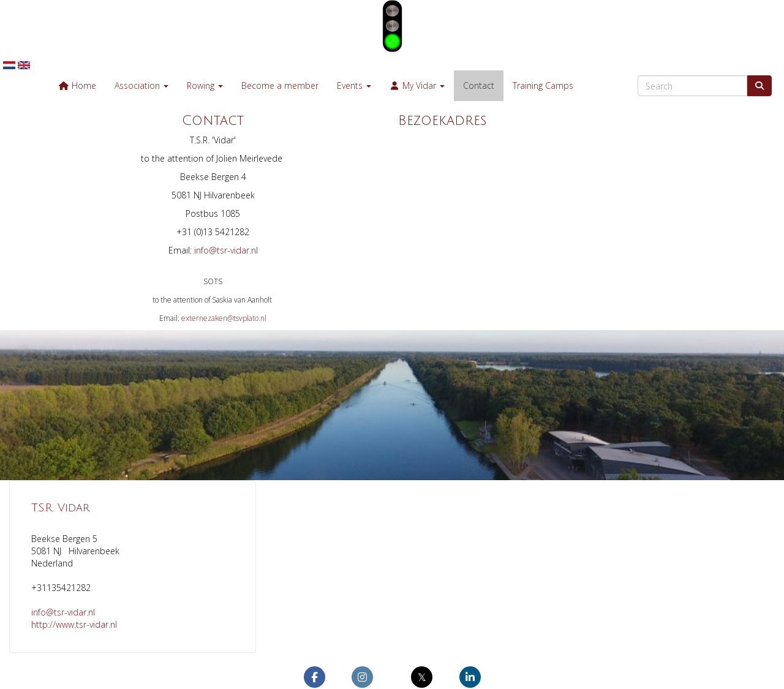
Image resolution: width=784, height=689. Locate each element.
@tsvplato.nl (224, 318)
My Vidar (417, 85)
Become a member (280, 85)
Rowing (205, 85)
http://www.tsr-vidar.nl (74, 624)
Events (354, 85)
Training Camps (543, 85)
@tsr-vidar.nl (226, 250)
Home (77, 85)
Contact (479, 85)
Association (141, 85)
